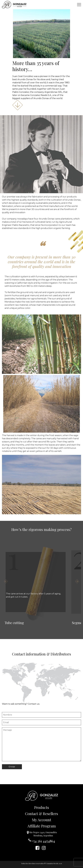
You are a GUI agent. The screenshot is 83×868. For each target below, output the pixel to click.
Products (42, 807)
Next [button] (77, 581)
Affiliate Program (42, 826)
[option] (36, 582)
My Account (42, 820)
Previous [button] (6, 581)
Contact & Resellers (42, 814)
